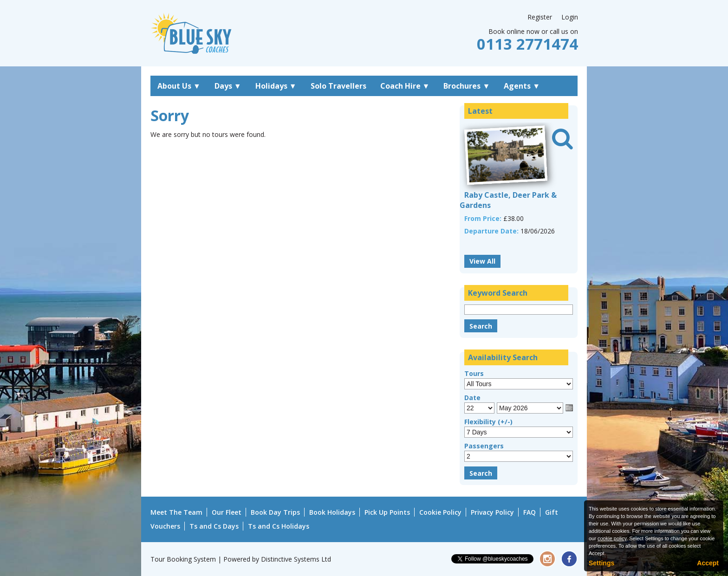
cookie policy (612, 538)
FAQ (530, 512)
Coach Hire (405, 86)
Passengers (484, 446)
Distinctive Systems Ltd (296, 559)
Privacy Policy (492, 512)
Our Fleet (227, 512)
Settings (601, 563)
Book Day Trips (275, 512)
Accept (708, 563)
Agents (522, 86)
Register (540, 17)
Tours (474, 373)
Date (472, 398)
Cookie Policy (440, 512)
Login (570, 17)
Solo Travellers (338, 86)
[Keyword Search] (519, 310)
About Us (179, 86)
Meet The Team (176, 512)
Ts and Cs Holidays (279, 526)
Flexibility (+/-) (488, 422)
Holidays (276, 86)
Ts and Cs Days (214, 526)
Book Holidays (332, 512)
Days (228, 86)
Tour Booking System (183, 559)
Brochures (467, 86)
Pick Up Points (387, 512)
